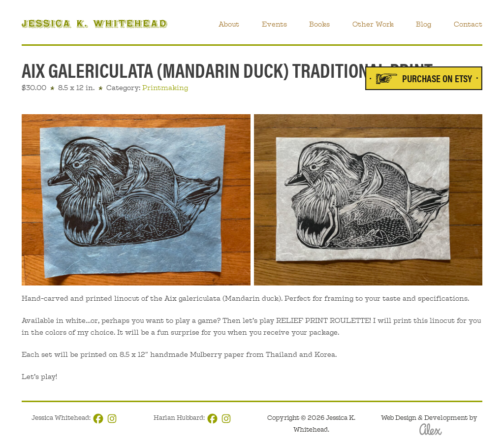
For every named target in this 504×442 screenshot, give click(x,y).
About (229, 24)
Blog (424, 24)
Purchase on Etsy (437, 78)
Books (319, 24)
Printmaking (165, 88)
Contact (468, 24)
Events (274, 24)
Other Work (373, 24)
